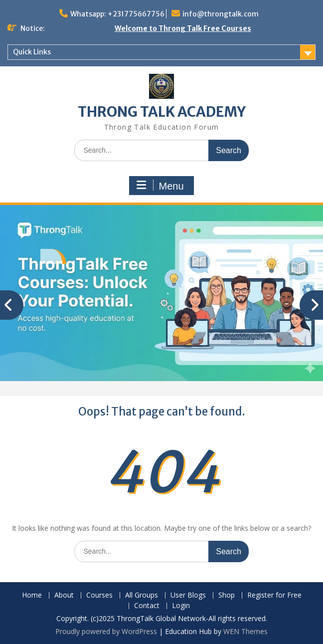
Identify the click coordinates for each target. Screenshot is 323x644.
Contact (147, 606)
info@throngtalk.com (221, 14)
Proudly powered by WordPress (106, 631)
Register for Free (274, 595)
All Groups (142, 595)
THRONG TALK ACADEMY (162, 112)
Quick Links (32, 52)
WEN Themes (245, 631)
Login (181, 606)
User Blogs (188, 595)
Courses (99, 595)
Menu (160, 186)
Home (32, 595)
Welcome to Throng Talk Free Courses (183, 28)
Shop (227, 595)
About (64, 595)
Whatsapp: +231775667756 (117, 14)
